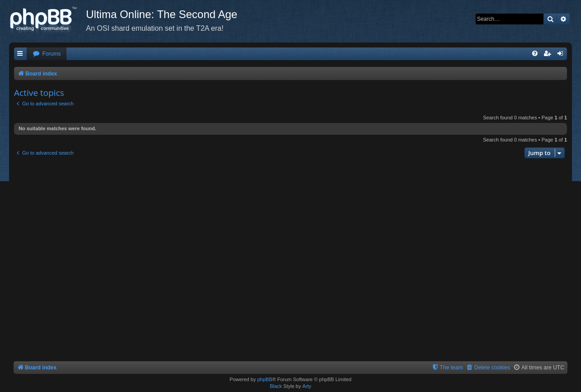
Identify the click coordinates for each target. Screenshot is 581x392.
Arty (307, 386)
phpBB (264, 379)
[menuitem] (47, 54)
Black (276, 386)
